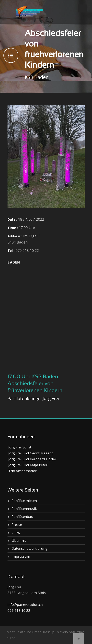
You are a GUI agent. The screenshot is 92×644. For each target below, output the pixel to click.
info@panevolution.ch (25, 605)
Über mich (20, 540)
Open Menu (82, 8)
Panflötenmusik (24, 509)
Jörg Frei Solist (19, 447)
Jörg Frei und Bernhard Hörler (32, 459)
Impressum (21, 556)
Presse (17, 524)
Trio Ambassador (22, 471)
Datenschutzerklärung (29, 548)
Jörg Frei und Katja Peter (27, 465)
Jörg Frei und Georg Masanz (30, 453)
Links (16, 532)
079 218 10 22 (19, 610)
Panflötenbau (22, 517)
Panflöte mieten (24, 501)
